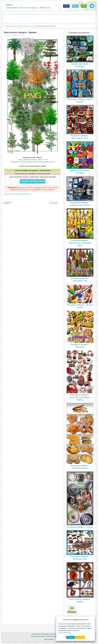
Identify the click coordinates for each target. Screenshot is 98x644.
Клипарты (8, 35)
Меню (75, 6)
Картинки (26, 194)
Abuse (46, 639)
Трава (10, 194)
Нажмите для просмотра (32, 181)
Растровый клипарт (18, 35)
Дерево (18, 194)
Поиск (66, 6)
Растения (14, 194)
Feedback (51, 639)
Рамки (22, 194)
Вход (84, 6)
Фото (30, 194)
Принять (71, 637)
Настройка (80, 637)
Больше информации (65, 633)
